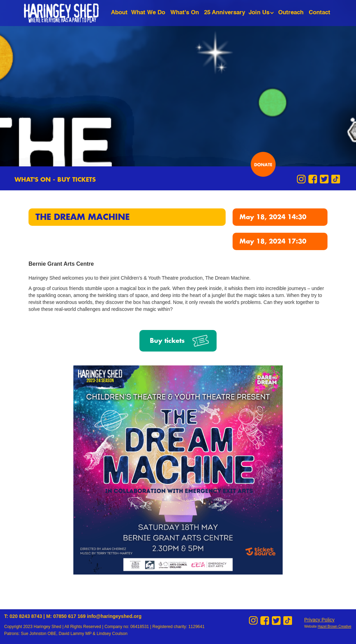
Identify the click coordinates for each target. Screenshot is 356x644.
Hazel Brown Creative (335, 626)
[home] (67, 13)
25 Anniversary (225, 13)
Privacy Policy (319, 620)
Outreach (291, 13)
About (119, 13)
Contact (319, 13)
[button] (262, 13)
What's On (185, 13)
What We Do (148, 13)
